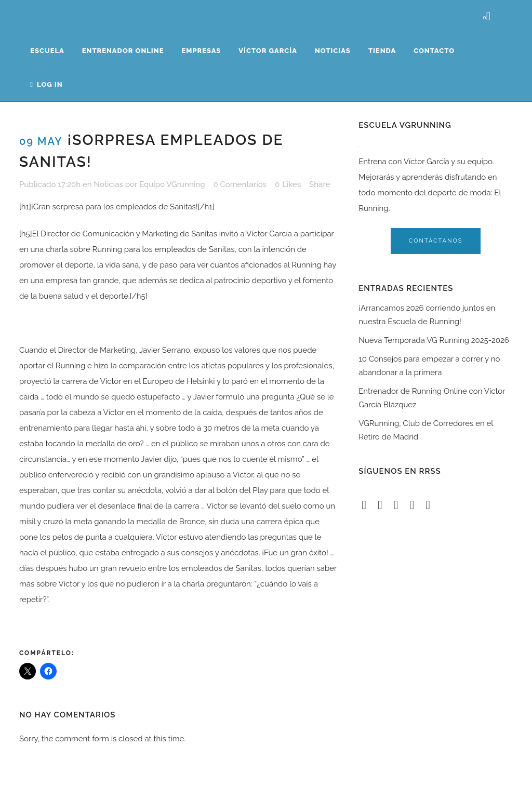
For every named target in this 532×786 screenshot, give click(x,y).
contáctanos (436, 241)
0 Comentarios (240, 184)
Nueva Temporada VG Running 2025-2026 (434, 340)
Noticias (108, 184)
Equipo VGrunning (172, 184)
